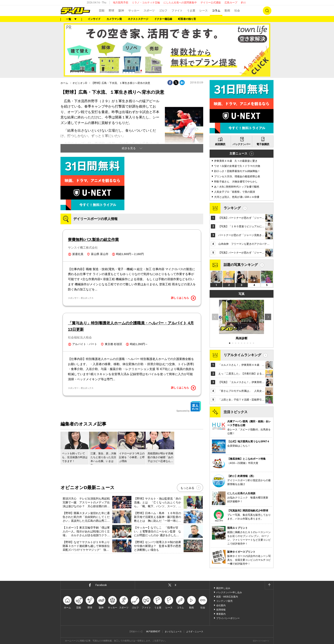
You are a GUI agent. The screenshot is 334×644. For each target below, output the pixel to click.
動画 (227, 11)
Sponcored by (189, 407)
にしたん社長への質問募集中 (180, 3)
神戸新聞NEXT (153, 632)
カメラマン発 (114, 19)
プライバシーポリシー (228, 618)
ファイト (177, 11)
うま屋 (191, 11)
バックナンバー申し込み (229, 592)
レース (204, 11)
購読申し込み (223, 588)
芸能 (102, 11)
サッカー (134, 11)
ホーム (64, 83)
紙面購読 (220, 144)
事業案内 (221, 614)
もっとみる (187, 488)
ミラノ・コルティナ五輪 (146, 3)
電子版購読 (263, 144)
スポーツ (149, 11)
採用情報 (221, 610)
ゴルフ (163, 11)
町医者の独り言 (187, 19)
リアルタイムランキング (242, 355)
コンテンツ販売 (224, 601)
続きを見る (129, 148)
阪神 (121, 11)
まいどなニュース (173, 632)
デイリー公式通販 (211, 3)
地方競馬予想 (121, 3)
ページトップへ (269, 585)
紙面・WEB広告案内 (227, 597)
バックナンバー (242, 144)
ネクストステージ (138, 19)
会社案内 (221, 605)
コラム (216, 11)
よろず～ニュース (195, 632)
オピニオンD (80, 83)
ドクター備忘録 (163, 19)
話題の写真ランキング (241, 265)
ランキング (232, 208)
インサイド (94, 19)
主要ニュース (238, 153)
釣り (243, 3)
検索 (267, 11)
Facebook (101, 585)
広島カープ (231, 3)
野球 (111, 11)
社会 (237, 11)
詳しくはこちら (183, 298)
